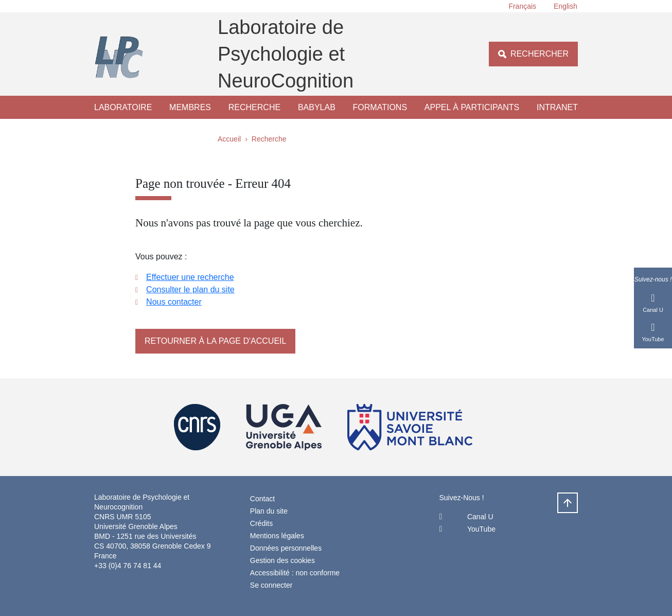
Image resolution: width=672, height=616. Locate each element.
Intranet (557, 107)
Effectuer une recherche (190, 277)
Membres (190, 107)
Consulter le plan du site (190, 289)
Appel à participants (472, 107)
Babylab (317, 107)
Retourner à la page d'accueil (215, 341)
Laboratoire (123, 107)
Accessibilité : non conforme (295, 573)
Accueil (229, 139)
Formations (380, 107)
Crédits (261, 523)
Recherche (254, 107)
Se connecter (271, 585)
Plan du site (269, 511)
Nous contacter (174, 302)
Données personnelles (286, 548)
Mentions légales (277, 536)
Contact (262, 499)
